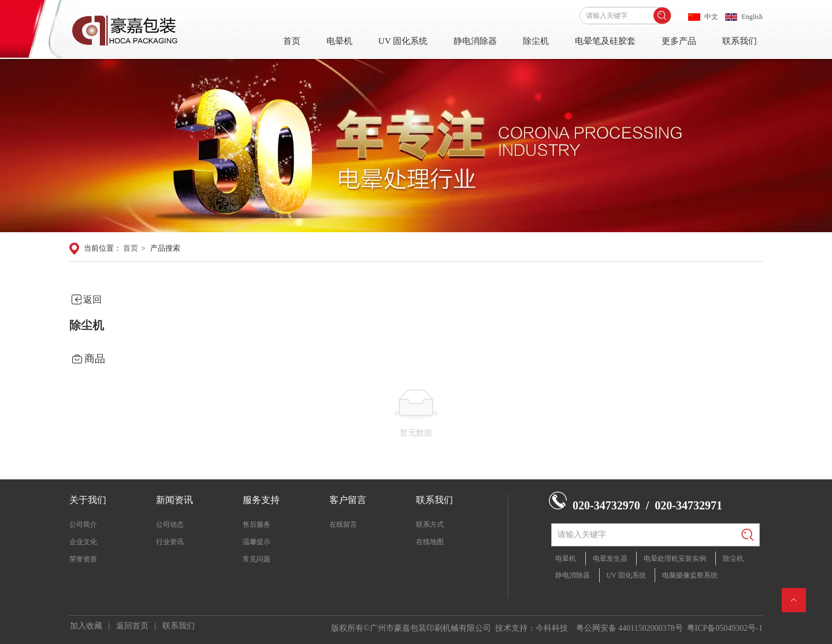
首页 (292, 41)
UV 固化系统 (403, 41)
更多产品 (679, 41)
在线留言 (343, 524)
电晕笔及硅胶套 (605, 41)
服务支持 (261, 500)
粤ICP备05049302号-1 (725, 628)
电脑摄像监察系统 (690, 575)
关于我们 (88, 500)
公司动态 (170, 524)
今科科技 (552, 628)
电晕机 (339, 41)
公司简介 (83, 524)
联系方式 (430, 524)
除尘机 (536, 41)
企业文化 (83, 542)
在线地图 (430, 542)
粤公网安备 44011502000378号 (629, 628)
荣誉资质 (83, 559)
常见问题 (257, 559)
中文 (711, 17)
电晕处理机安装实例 (675, 559)
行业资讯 (170, 542)
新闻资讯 (174, 500)
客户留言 (348, 500)
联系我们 (740, 41)
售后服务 (257, 524)
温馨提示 (257, 542)
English (752, 17)
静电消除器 (475, 41)
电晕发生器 (610, 559)
